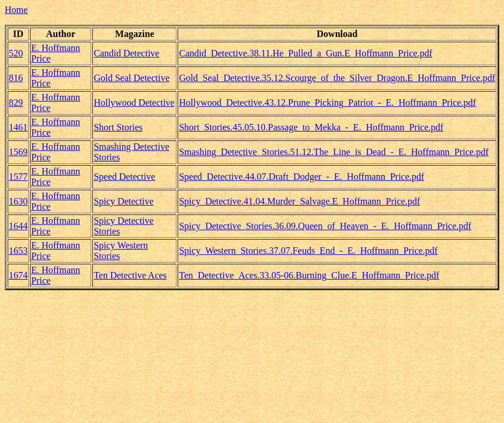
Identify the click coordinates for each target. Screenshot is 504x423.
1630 (18, 201)
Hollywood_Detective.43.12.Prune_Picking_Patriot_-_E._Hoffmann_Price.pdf (327, 103)
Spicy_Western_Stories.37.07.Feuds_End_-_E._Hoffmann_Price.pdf (308, 251)
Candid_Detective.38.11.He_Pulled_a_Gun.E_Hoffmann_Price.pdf (306, 53)
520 (16, 53)
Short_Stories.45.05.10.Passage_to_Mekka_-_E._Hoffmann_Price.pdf (311, 127)
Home (16, 10)
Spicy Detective (124, 201)
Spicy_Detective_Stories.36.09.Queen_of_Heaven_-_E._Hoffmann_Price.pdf (325, 226)
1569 (18, 152)
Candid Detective (126, 53)
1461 (18, 127)
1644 (18, 226)
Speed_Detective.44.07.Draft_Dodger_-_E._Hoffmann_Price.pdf (301, 177)
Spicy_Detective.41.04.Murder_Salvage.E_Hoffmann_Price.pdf (299, 201)
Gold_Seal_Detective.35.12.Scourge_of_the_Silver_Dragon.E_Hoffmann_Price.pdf (337, 78)
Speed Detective (124, 177)
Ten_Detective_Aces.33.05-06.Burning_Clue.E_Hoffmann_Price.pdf (309, 275)
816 (16, 78)
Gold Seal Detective (131, 78)
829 (16, 103)
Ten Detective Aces (130, 275)
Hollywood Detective (134, 103)
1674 (18, 275)
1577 (18, 177)
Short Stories (118, 127)
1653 (18, 251)
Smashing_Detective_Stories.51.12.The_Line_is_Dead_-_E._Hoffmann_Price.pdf (333, 152)
